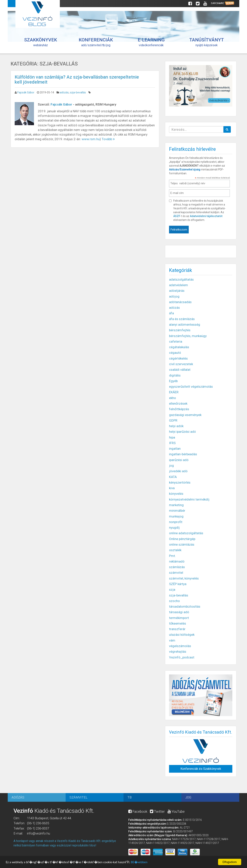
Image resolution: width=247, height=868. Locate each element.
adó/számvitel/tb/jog (96, 42)
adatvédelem (178, 285)
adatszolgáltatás (181, 279)
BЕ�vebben (139, 863)
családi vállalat (180, 370)
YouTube (176, 811)
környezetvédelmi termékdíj (189, 499)
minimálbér (177, 511)
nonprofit (176, 522)
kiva (172, 488)
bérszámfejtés (180, 330)
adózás (64, 92)
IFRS (172, 443)
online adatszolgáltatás (186, 533)
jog (171, 465)
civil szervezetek (181, 364)
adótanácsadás (180, 302)
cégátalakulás (179, 347)
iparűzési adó (179, 460)
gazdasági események (185, 415)
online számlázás (182, 544)
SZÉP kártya (178, 584)
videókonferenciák (151, 42)
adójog (174, 296)
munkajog (176, 516)
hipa (172, 437)
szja (172, 590)
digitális (175, 375)
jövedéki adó (178, 471)
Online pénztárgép (182, 539)
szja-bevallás (78, 92)
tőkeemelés (178, 623)
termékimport (179, 618)
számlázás (177, 567)
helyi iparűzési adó (182, 432)
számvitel (176, 573)
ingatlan (175, 449)
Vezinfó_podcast (182, 657)
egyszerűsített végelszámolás (191, 387)
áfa (171, 313)
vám (172, 640)
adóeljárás (177, 291)
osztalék (175, 550)
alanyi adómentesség (185, 325)
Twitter (157, 811)
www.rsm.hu (91, 139)
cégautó (175, 353)
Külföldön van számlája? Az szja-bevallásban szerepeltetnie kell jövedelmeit (77, 80)
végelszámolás (180, 646)
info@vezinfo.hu (38, 833)
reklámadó (177, 561)
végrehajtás (178, 652)
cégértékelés (178, 358)
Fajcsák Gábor (26, 92)
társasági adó (179, 612)
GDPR (173, 420)
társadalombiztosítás (185, 606)
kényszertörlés (180, 482)
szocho (174, 601)
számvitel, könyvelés (184, 578)
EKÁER (174, 392)
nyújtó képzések (207, 42)
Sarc (223, 3)
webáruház (41, 42)
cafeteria (176, 341)
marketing (176, 505)
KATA (173, 477)
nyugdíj (174, 528)
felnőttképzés (179, 409)
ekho (173, 398)
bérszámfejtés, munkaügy (188, 336)
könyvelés (176, 494)
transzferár (177, 629)
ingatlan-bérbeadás (183, 454)
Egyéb (173, 381)
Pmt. (172, 556)
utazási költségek (182, 635)
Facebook (138, 811)
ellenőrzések (178, 403)
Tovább (108, 139)
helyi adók (176, 426)
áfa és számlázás (182, 319)
